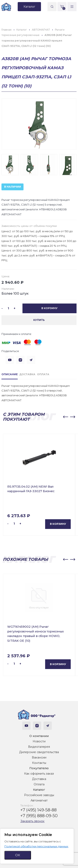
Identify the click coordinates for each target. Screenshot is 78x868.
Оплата (39, 784)
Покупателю (39, 768)
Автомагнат (39, 800)
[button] (66, 417)
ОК (18, 855)
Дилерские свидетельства (39, 752)
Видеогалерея (39, 747)
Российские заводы (39, 795)
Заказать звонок (32, 821)
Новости (39, 741)
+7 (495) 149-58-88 (38, 810)
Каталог (39, 790)
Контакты (39, 763)
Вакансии (39, 757)
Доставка (39, 779)
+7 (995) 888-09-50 (39, 816)
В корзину (58, 524)
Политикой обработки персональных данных (36, 846)
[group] (39, 124)
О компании (39, 736)
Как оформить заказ (39, 774)
